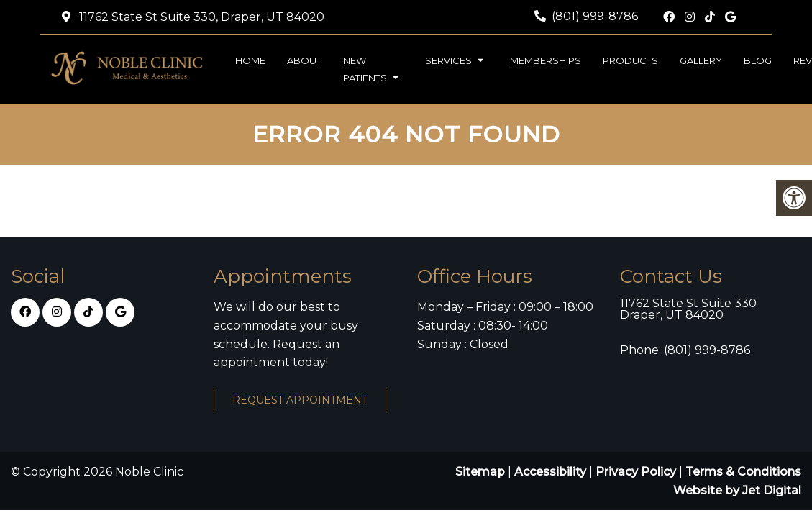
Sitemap (480, 472)
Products (630, 60)
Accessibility (550, 472)
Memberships (546, 60)
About (304, 60)
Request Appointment (300, 400)
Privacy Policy (637, 472)
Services (448, 60)
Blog (758, 60)
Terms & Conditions (743, 472)
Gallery (701, 60)
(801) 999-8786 (595, 16)
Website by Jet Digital (737, 490)
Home (250, 60)
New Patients (365, 69)
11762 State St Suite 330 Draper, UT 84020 (688, 309)
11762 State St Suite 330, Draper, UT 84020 (200, 17)
